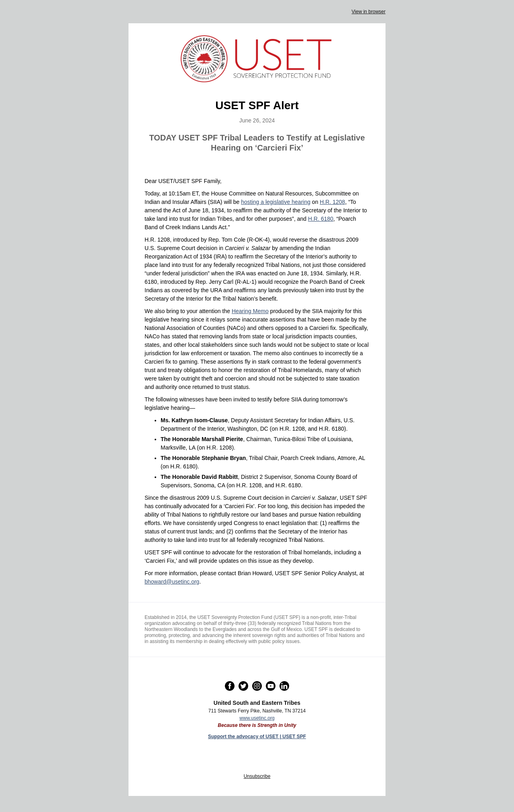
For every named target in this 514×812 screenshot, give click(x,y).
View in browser (369, 12)
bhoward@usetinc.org (172, 582)
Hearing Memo (250, 311)
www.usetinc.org (257, 718)
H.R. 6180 (321, 219)
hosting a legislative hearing (276, 202)
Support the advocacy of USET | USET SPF (257, 737)
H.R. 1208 (332, 202)
